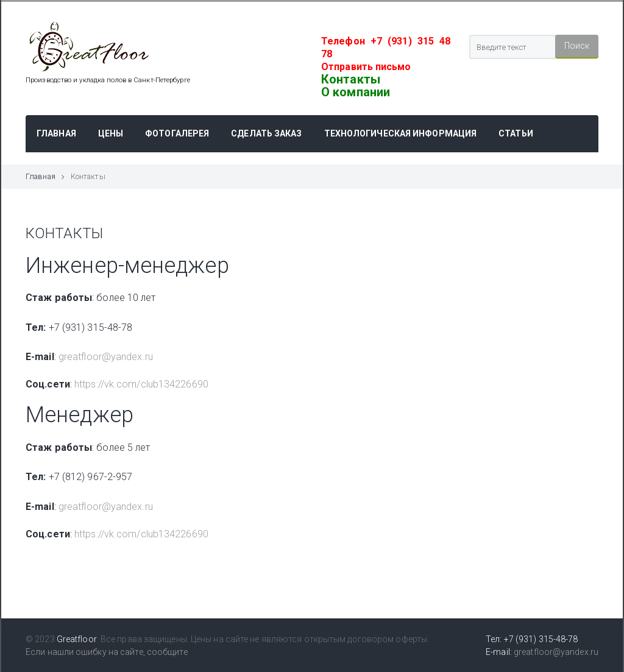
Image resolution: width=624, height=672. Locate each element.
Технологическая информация (401, 133)
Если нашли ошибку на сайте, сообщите (107, 652)
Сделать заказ (266, 133)
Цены (111, 133)
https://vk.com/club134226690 (141, 384)
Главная (56, 133)
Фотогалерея (177, 133)
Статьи (516, 133)
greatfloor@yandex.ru (106, 357)
